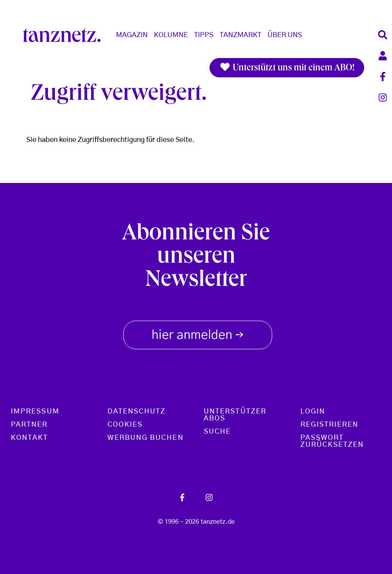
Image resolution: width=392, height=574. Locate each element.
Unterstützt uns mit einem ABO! (287, 68)
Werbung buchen (146, 438)
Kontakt (30, 438)
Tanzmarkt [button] (240, 35)
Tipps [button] (204, 35)
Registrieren (330, 425)
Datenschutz (137, 412)
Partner (29, 425)
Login (313, 412)
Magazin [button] (132, 35)
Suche (217, 432)
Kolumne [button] (171, 35)
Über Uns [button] (285, 35)
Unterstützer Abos (235, 415)
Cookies (125, 425)
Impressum (35, 412)
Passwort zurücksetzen (332, 441)
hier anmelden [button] (198, 333)
